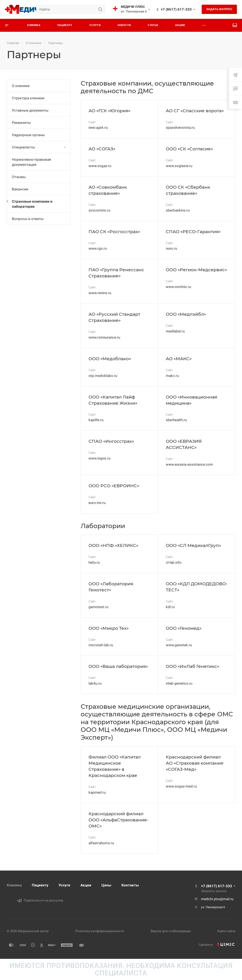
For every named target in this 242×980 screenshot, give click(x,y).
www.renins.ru (100, 293)
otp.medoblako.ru (103, 376)
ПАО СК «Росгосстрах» (114, 232)
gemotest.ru (98, 607)
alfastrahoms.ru (101, 843)
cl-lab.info (174, 562)
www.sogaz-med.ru (181, 786)
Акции (86, 885)
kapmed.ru (97, 792)
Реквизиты (21, 123)
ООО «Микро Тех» (109, 628)
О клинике (21, 86)
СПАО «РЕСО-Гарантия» (193, 232)
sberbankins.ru (178, 210)
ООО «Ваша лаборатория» (118, 666)
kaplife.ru (96, 420)
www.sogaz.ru (100, 166)
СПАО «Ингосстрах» (111, 441)
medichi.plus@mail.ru (217, 899)
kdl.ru (170, 607)
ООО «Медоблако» (110, 359)
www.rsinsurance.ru (104, 337)
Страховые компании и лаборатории (32, 204)
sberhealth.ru (176, 420)
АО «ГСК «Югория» (109, 111)
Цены (106, 885)
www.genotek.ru (179, 645)
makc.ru (172, 376)
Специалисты (39, 147)
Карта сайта (226, 931)
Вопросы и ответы (28, 219)
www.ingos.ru (99, 458)
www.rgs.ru (98, 248)
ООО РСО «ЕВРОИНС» (114, 486)
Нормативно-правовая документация (31, 162)
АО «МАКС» (179, 359)
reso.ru (171, 248)
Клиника (14, 885)
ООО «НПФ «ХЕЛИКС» (113, 545)
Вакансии (20, 189)
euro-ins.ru (97, 503)
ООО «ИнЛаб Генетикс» (192, 666)
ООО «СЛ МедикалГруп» (193, 545)
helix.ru (94, 562)
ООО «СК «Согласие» (189, 149)
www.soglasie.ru (179, 166)
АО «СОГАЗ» (102, 149)
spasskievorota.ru (180, 127)
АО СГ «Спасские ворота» (195, 111)
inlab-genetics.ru (179, 683)
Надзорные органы (28, 135)
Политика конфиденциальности (100, 931)
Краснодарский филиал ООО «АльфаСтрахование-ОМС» (119, 820)
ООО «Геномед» (184, 628)
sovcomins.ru (99, 210)
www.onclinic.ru (178, 287)
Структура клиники (28, 98)
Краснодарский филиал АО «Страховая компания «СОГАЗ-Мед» (195, 763)
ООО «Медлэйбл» (186, 314)
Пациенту (40, 885)
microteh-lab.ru (101, 645)
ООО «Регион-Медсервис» (196, 270)
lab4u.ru (95, 683)
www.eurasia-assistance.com (189, 464)
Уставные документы (30, 110)
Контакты (130, 885)
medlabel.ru (175, 331)
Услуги (64, 885)
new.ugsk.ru (98, 127)
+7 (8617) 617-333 (176, 9)
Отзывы (19, 177)
